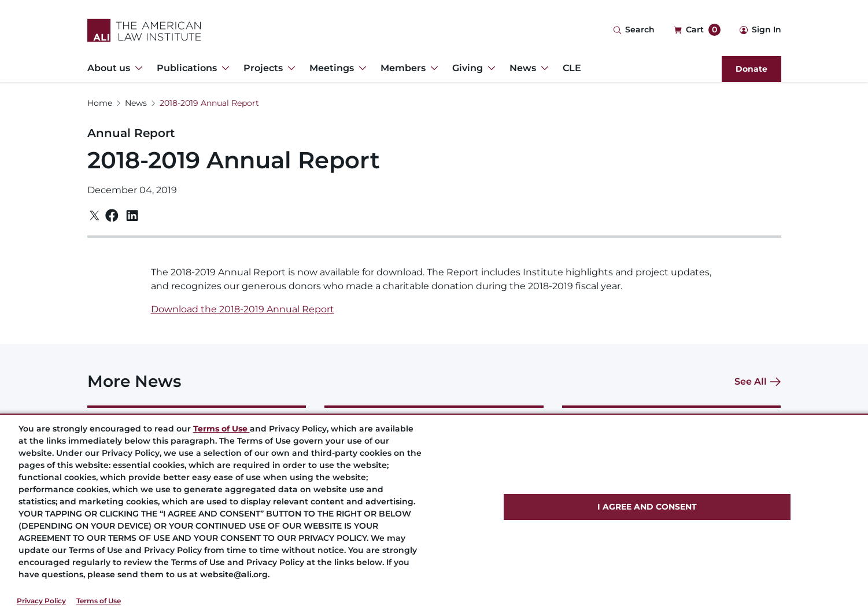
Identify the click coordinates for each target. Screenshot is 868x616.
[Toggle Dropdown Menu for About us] (136, 68)
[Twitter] (95, 215)
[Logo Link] (144, 30)
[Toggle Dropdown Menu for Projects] (289, 68)
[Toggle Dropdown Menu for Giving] (489, 68)
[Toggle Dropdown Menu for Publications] (223, 68)
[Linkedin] (132, 216)
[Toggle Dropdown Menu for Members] (432, 68)
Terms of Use (99, 601)
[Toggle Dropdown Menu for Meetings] (360, 68)
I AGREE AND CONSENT (647, 507)
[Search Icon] (634, 30)
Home (100, 103)
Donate (751, 69)
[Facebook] (112, 215)
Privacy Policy (41, 601)
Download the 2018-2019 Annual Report (243, 309)
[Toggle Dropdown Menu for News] (542, 68)
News (136, 103)
